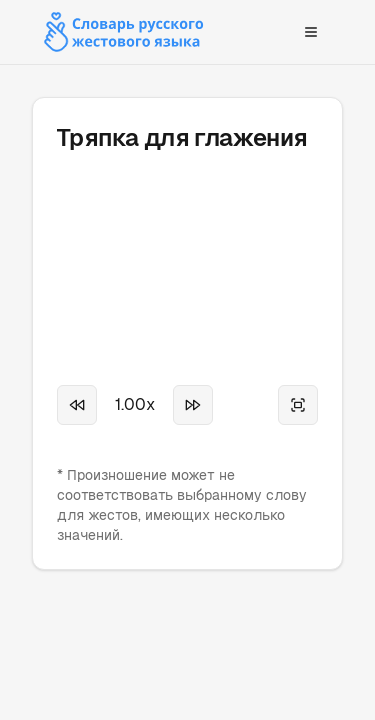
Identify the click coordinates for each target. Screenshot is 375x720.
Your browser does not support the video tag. (187, 243)
